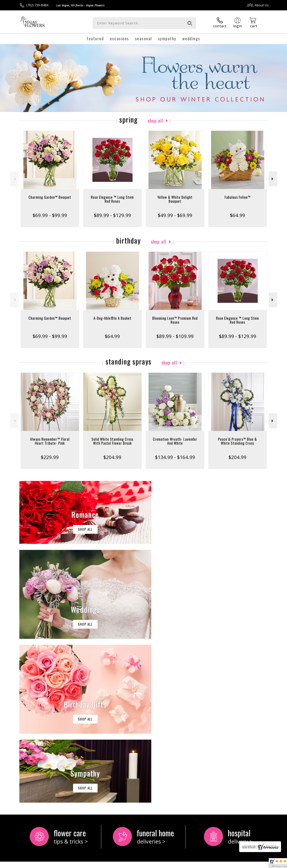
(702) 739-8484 (37, 5)
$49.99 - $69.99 (175, 215)
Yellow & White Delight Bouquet (175, 199)
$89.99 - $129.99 (112, 215)
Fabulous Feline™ (238, 197)
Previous (14, 179)
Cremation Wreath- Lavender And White (175, 441)
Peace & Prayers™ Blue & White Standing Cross (237, 441)
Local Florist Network (233, 864)
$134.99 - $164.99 (175, 457)
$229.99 (50, 457)
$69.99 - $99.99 (50, 215)
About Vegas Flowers (37, 706)
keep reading (43, 714)
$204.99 (112, 457)
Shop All (155, 120)
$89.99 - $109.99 (175, 336)
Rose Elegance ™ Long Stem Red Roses (112, 199)
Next (273, 179)
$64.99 (237, 215)
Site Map (258, 864)
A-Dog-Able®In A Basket (112, 318)
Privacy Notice (205, 864)
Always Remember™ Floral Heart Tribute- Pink (50, 441)
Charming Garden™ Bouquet (50, 197)
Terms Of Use (182, 864)
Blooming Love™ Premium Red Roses (175, 320)
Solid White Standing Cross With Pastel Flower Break (112, 441)
